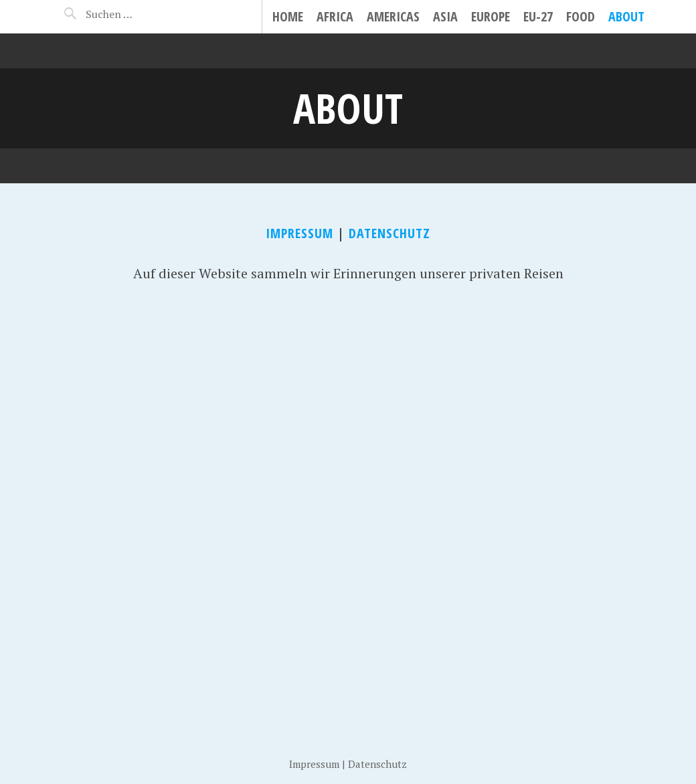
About (626, 16)
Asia (445, 16)
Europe (491, 16)
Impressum (299, 233)
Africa (335, 16)
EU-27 (538, 16)
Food (581, 16)
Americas (393, 16)
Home (288, 16)
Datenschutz (389, 233)
